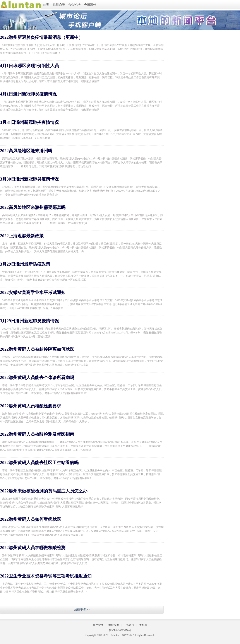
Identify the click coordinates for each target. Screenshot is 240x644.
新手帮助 (98, 625)
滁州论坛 (59, 5)
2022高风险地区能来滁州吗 (26, 151)
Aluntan (115, 635)
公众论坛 (74, 5)
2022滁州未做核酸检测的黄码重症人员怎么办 (44, 491)
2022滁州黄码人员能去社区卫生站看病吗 (39, 463)
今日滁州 (90, 5)
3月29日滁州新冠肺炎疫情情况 (29, 321)
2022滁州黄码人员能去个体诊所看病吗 (37, 378)
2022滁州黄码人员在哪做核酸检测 (33, 548)
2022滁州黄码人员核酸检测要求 (31, 406)
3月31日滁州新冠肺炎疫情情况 (29, 122)
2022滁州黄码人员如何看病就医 (31, 519)
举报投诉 (114, 625)
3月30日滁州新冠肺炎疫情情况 (29, 179)
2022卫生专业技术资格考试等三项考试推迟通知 (46, 576)
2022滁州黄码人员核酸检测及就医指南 (37, 434)
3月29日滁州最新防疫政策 (25, 264)
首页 (46, 5)
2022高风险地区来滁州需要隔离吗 (33, 207)
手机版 (143, 625)
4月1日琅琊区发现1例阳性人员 (29, 66)
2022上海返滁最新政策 (22, 236)
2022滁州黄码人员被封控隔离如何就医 (37, 349)
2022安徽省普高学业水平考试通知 (33, 292)
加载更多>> (82, 610)
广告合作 (129, 625)
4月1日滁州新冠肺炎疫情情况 (28, 94)
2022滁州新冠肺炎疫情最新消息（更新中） (41, 37)
